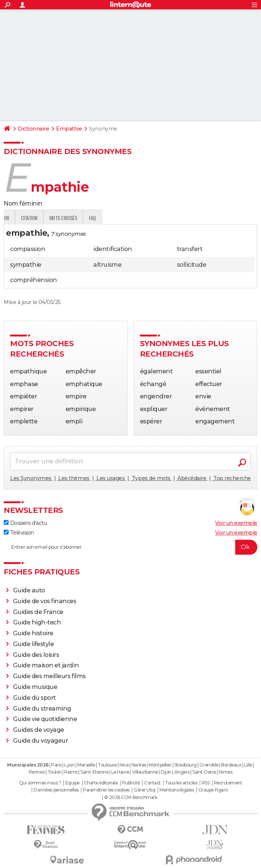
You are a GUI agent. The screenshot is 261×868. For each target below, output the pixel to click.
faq (178, 218)
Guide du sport (35, 698)
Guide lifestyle (34, 644)
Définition (20, 218)
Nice (124, 765)
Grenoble (209, 765)
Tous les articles (181, 783)
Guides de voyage (39, 730)
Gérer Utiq (144, 790)
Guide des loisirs (36, 655)
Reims (71, 772)
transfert (190, 249)
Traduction (82, 218)
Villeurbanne (145, 772)
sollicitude (192, 265)
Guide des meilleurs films (49, 676)
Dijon (166, 772)
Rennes (37, 772)
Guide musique (35, 687)
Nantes (139, 765)
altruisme (107, 265)
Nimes (226, 772)
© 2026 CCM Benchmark (131, 798)
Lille (248, 765)
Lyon (69, 765)
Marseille (86, 765)
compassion (28, 249)
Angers (182, 772)
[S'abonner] (130, 547)
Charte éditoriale (101, 783)
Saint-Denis (204, 772)
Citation (115, 218)
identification (113, 249)
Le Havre (120, 772)
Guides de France (38, 612)
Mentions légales (177, 790)
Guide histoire (33, 633)
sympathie (26, 265)
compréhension (34, 280)
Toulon (55, 772)
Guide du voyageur (41, 741)
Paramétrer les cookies (106, 790)
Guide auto (29, 590)
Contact (153, 783)
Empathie (69, 129)
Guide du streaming (42, 709)
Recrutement (228, 783)
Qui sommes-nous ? (40, 783)
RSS (206, 783)
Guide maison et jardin (46, 665)
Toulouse (107, 765)
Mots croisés (149, 218)
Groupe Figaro (213, 790)
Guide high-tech (37, 622)
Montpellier (160, 765)
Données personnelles (56, 790)
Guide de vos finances (45, 601)
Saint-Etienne (94, 772)
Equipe (72, 783)
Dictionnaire (33, 129)
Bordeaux (231, 765)
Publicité (131, 783)
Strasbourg (186, 765)
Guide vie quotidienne (45, 719)
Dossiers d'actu (25, 523)
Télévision (19, 533)
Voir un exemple (236, 523)
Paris (56, 765)
